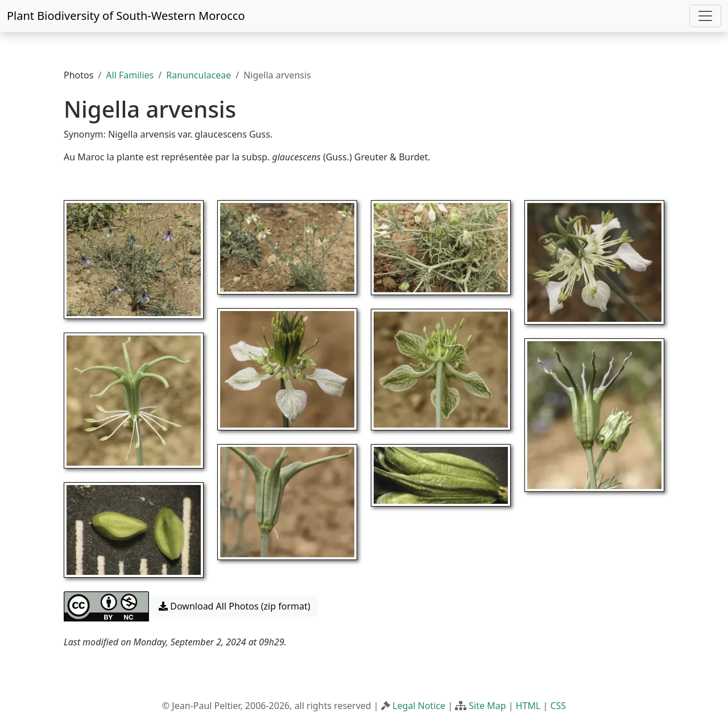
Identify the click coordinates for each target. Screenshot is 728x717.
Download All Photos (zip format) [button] (234, 606)
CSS (558, 706)
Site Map (487, 706)
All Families (130, 75)
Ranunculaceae (198, 75)
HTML (528, 706)
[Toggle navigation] (705, 16)
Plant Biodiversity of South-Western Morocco (126, 16)
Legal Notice (419, 706)
